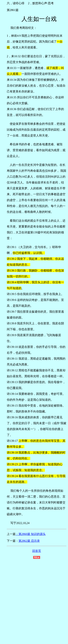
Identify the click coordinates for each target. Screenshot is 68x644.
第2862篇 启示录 (29, 541)
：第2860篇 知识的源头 (31, 534)
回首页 (37, 551)
